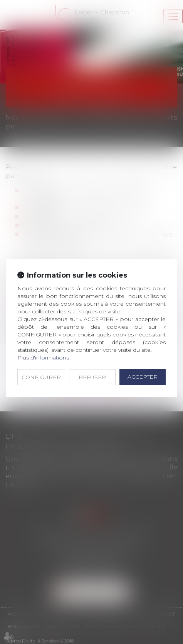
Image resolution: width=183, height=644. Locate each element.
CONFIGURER (41, 377)
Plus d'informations (43, 358)
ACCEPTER (143, 377)
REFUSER (92, 377)
